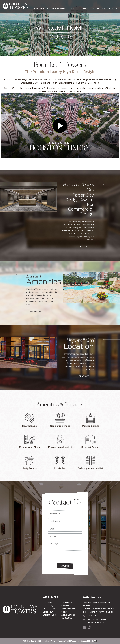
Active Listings (68, 615)
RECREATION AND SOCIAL (81, 8)
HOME (36, 8)
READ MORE (85, 256)
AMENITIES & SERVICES (60, 8)
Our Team (47, 603)
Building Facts (49, 615)
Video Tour (48, 612)
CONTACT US (112, 8)
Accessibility (63, 641)
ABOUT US (44, 8)
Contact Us (67, 618)
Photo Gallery (49, 609)
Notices (84, 641)
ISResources (74, 641)
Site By (92, 641)
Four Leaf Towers (50, 641)
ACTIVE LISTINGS (99, 8)
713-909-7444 (92, 616)
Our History (48, 606)
